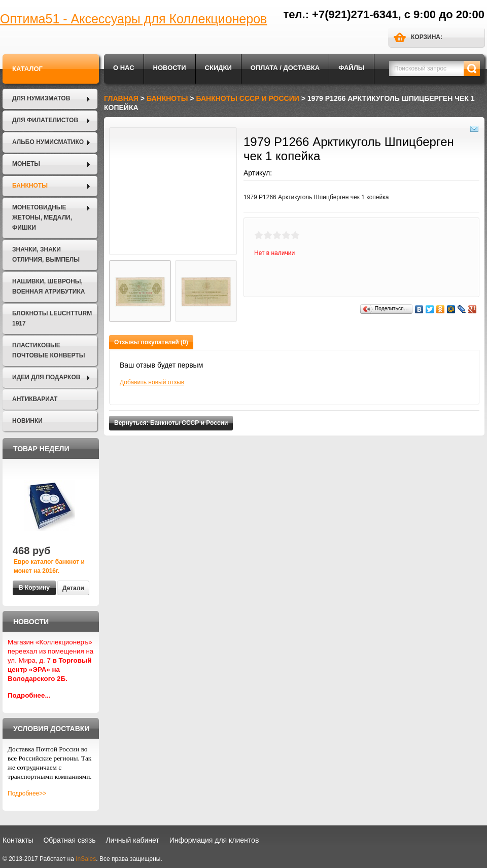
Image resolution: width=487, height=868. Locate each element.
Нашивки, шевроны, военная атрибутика (48, 286)
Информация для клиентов (214, 840)
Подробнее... (29, 695)
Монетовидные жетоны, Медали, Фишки (42, 218)
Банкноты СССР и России (247, 98)
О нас (124, 68)
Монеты (26, 164)
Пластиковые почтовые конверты (48, 350)
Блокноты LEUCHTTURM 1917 (52, 318)
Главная (121, 98)
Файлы (351, 68)
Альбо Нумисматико (48, 142)
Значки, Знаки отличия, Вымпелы (46, 255)
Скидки (218, 68)
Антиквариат (35, 399)
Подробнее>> (27, 793)
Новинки (27, 421)
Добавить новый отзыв (152, 382)
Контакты (18, 840)
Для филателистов (45, 120)
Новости (170, 68)
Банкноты (30, 186)
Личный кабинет (132, 840)
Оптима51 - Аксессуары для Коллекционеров (133, 19)
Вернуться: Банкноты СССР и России (171, 423)
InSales (86, 859)
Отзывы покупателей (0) (151, 342)
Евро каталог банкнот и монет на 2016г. (49, 566)
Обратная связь (69, 840)
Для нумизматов (41, 98)
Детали (73, 588)
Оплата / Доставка (285, 68)
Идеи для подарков (46, 377)
